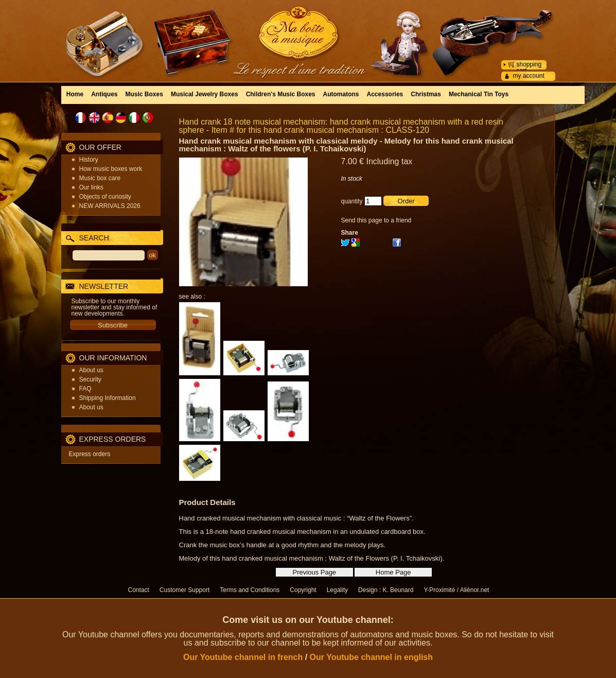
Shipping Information (108, 398)
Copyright (303, 590)
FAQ (85, 389)
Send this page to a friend (376, 220)
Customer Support (184, 590)
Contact (139, 590)
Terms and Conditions (250, 590)
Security (90, 379)
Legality (337, 590)
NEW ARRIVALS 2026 (110, 206)
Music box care (100, 178)
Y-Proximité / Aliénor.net (456, 590)
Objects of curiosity (105, 197)
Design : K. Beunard (386, 590)
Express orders (90, 454)
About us (91, 370)
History (89, 160)
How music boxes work (111, 169)
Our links (91, 187)
